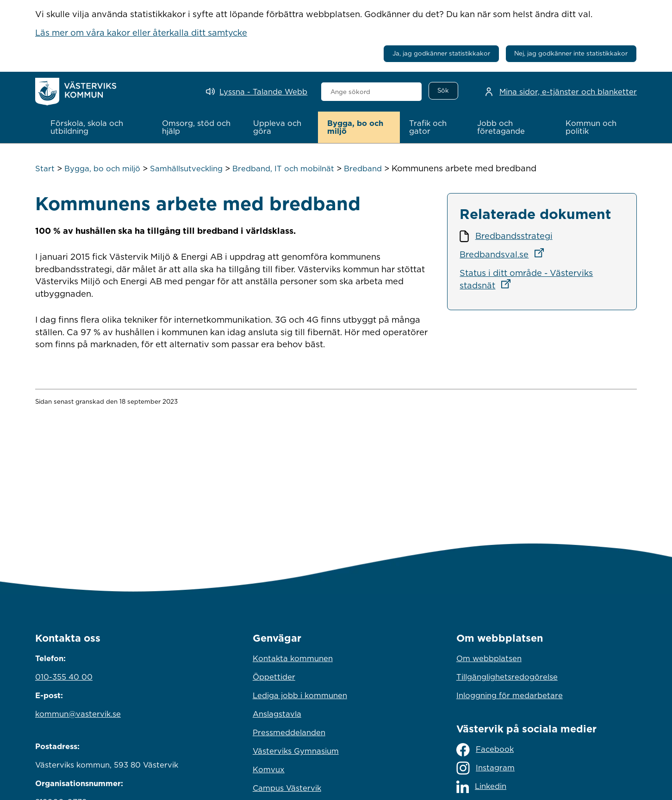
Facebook (485, 750)
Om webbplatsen (489, 658)
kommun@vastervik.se (78, 714)
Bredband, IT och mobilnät (283, 169)
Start (45, 169)
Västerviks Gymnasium (296, 751)
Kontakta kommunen (293, 658)
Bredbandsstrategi (514, 236)
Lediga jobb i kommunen (300, 695)
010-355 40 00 (64, 677)
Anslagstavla (277, 714)
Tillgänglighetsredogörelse (507, 677)
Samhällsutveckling (186, 169)
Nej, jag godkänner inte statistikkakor (571, 53)
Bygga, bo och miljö (102, 169)
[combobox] (371, 92)
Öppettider (274, 677)
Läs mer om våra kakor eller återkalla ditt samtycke (141, 32)
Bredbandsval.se (504, 254)
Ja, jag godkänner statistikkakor (441, 53)
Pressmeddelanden (289, 732)
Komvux (269, 769)
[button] (96, 127)
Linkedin (481, 787)
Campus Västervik (287, 788)
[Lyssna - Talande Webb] (257, 92)
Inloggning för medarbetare (510, 695)
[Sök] (443, 91)
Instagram (485, 768)
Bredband (363, 169)
